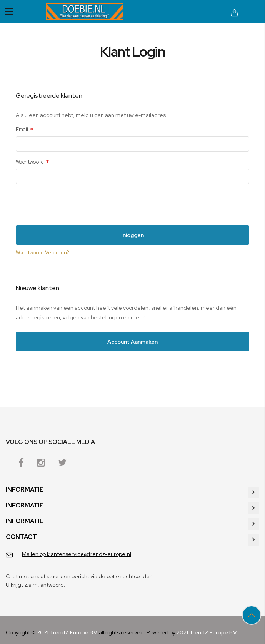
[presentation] (74, 207)
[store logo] (85, 12)
